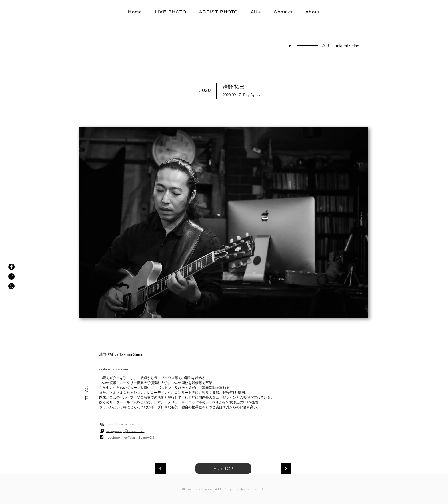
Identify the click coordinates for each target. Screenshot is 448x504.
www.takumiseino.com (122, 424)
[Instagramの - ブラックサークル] (11, 276)
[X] (11, 286)
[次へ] (161, 469)
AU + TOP (223, 469)
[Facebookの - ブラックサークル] (11, 267)
